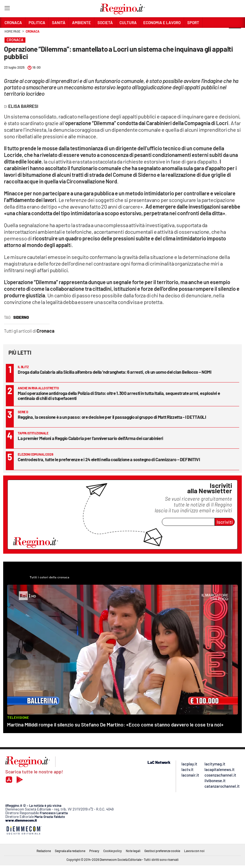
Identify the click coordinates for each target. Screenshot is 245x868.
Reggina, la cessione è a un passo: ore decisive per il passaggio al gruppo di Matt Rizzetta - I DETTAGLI (112, 417)
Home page (12, 31)
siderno (21, 317)
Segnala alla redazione (70, 851)
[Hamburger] (7, 9)
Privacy (94, 851)
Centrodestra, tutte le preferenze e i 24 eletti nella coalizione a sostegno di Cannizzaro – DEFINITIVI (109, 459)
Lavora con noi (194, 851)
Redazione (44, 851)
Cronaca (32, 31)
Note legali (133, 851)
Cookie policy (113, 851)
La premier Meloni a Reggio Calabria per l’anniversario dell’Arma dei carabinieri (90, 438)
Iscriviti (225, 522)
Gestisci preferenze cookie (162, 851)
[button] (235, 34)
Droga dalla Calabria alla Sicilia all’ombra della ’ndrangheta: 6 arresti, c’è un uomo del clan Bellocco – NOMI (115, 372)
